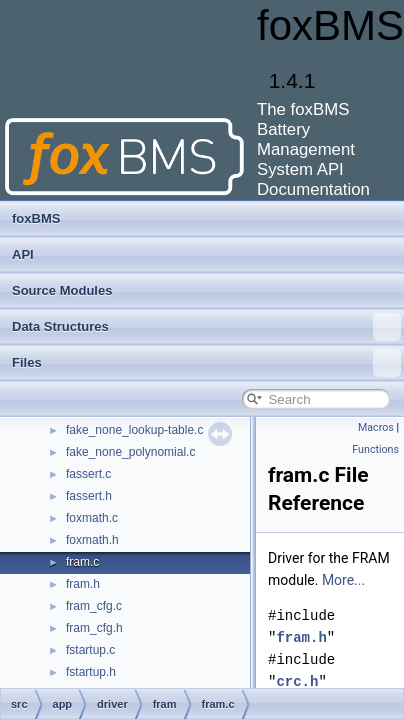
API (23, 254)
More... (343, 580)
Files (206, 363)
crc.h (297, 681)
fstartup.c (90, 650)
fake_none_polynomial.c (130, 452)
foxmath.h (92, 540)
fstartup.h (91, 672)
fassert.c (88, 474)
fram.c (82, 562)
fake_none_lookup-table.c (134, 430)
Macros (376, 427)
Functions (375, 449)
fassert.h (89, 496)
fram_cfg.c (94, 606)
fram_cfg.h (94, 628)
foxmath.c (92, 518)
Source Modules (62, 290)
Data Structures (206, 327)
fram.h (83, 584)
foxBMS (36, 218)
